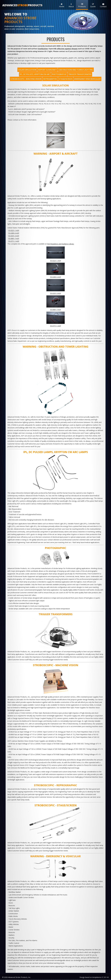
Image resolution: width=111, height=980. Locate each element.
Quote (93, 5)
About (71, 5)
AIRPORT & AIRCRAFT (47, 70)
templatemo (97, 977)
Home (62, 5)
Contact (103, 5)
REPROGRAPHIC (50, 79)
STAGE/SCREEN (66, 79)
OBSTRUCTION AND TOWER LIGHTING (76, 70)
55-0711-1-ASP (14, 241)
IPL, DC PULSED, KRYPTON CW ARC (35, 74)
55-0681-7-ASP (14, 238)
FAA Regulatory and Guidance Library (60, 244)
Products (82, 5)
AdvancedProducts (22, 5)
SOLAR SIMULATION (27, 70)
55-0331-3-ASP (14, 236)
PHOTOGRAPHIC (59, 74)
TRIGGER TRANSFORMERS (80, 74)
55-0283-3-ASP (14, 233)
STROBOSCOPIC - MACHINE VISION (26, 79)
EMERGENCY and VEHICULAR (87, 79)
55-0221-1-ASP (14, 230)
